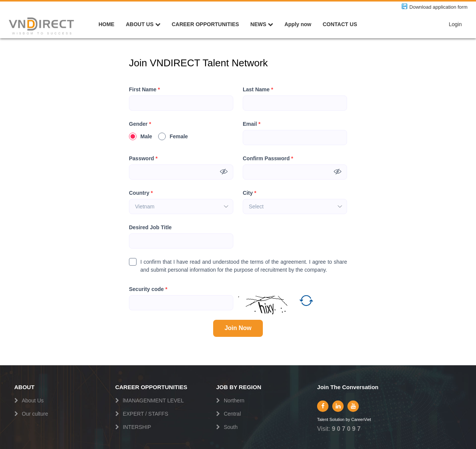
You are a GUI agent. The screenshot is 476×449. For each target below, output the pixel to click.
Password (143, 159)
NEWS (262, 24)
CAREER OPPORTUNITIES (205, 24)
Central (232, 414)
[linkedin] (338, 406)
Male (141, 136)
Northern (234, 401)
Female (173, 136)
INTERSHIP (137, 427)
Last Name (258, 90)
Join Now (238, 328)
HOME (107, 24)
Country (141, 193)
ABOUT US (143, 24)
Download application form (438, 7)
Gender (140, 124)
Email (252, 124)
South (231, 427)
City (250, 193)
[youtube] (353, 406)
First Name (145, 90)
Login (455, 24)
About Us (33, 401)
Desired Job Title (150, 227)
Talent (323, 420)
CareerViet (361, 420)
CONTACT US (340, 24)
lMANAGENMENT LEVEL (153, 401)
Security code (148, 289)
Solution (337, 420)
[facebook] (323, 406)
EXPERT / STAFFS (146, 414)
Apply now (298, 24)
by (348, 420)
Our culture (35, 414)
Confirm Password (268, 159)
